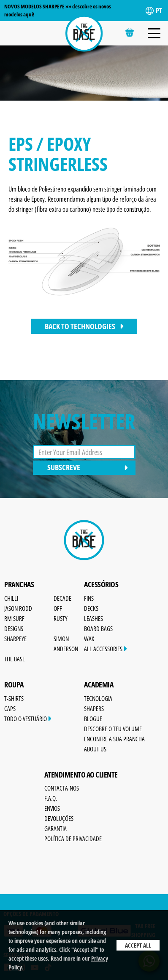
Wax (89, 639)
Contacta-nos (62, 788)
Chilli (11, 598)
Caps (10, 708)
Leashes (93, 618)
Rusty (61, 618)
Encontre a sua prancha (114, 739)
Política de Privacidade (73, 839)
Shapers (94, 708)
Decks (91, 608)
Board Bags (98, 628)
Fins (89, 598)
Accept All (138, 945)
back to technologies (84, 326)
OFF (58, 608)
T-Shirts (14, 698)
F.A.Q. (51, 798)
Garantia (56, 828)
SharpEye (15, 639)
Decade (62, 598)
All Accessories (106, 649)
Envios (52, 808)
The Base (15, 659)
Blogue (93, 719)
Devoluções (59, 818)
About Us (95, 749)
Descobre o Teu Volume (113, 729)
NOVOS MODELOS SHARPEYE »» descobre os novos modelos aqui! (58, 10)
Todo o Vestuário (28, 719)
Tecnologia (98, 698)
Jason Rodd (18, 608)
